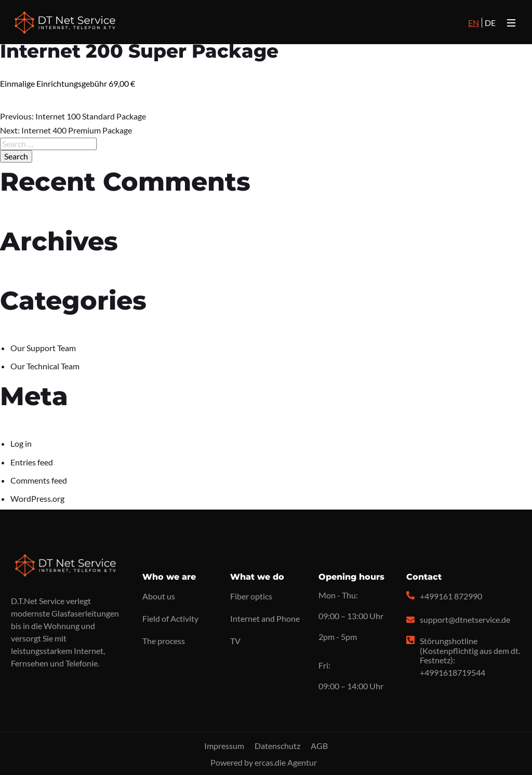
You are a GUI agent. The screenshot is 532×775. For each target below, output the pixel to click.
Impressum (224, 746)
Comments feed (39, 480)
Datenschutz (277, 746)
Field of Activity (170, 618)
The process (164, 641)
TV (235, 641)
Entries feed (32, 462)
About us (159, 596)
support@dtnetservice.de (465, 619)
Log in (21, 443)
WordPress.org (37, 498)
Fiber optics (251, 596)
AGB (319, 746)
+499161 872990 (451, 596)
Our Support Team (43, 348)
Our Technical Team (45, 366)
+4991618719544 (453, 672)
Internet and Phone (265, 618)
